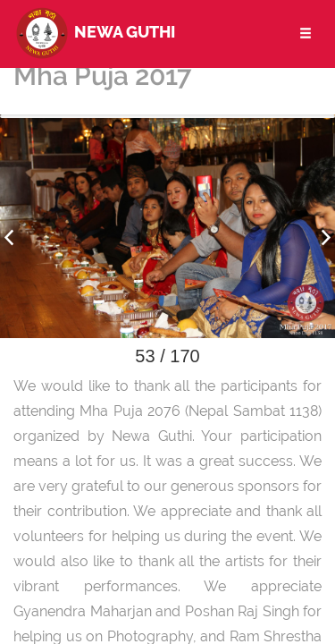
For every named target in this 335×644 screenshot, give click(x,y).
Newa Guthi (94, 31)
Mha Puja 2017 (102, 76)
